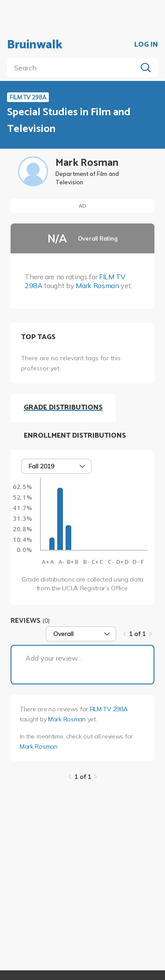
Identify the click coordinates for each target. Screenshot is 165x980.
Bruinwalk (35, 45)
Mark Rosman (97, 285)
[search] (74, 68)
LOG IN (146, 45)
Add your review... (53, 658)
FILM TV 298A (109, 709)
